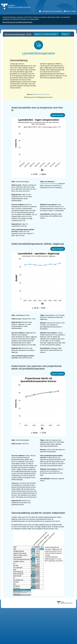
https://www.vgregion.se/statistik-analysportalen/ (17, 22)
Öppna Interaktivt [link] (58, 115)
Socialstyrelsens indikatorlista (49, 184)
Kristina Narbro (46, 94)
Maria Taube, (38, 94)
